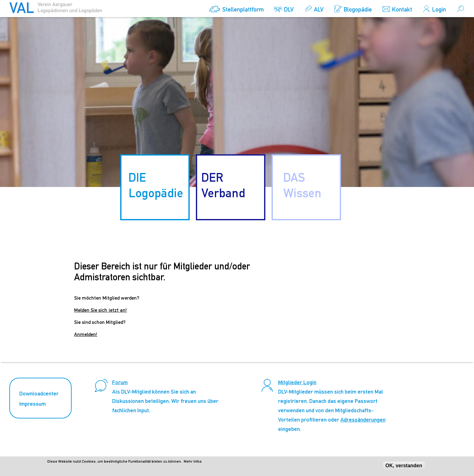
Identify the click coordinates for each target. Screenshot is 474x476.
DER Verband (223, 185)
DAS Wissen (302, 185)
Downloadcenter (39, 393)
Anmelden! (86, 334)
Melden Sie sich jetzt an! (100, 310)
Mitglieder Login (297, 382)
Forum (120, 382)
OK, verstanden (404, 467)
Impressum (33, 404)
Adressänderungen (363, 420)
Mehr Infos (193, 463)
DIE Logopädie (156, 185)
